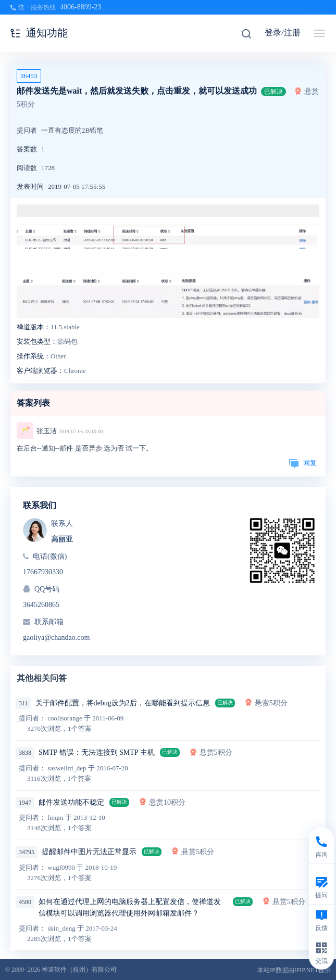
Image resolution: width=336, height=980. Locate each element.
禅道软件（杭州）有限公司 (79, 970)
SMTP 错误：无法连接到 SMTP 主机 (97, 752)
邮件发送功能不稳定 (71, 802)
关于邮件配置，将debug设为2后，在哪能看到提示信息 (123, 703)
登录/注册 (282, 33)
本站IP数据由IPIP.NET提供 (294, 970)
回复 (303, 463)
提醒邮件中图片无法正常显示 (89, 852)
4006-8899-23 (80, 7)
